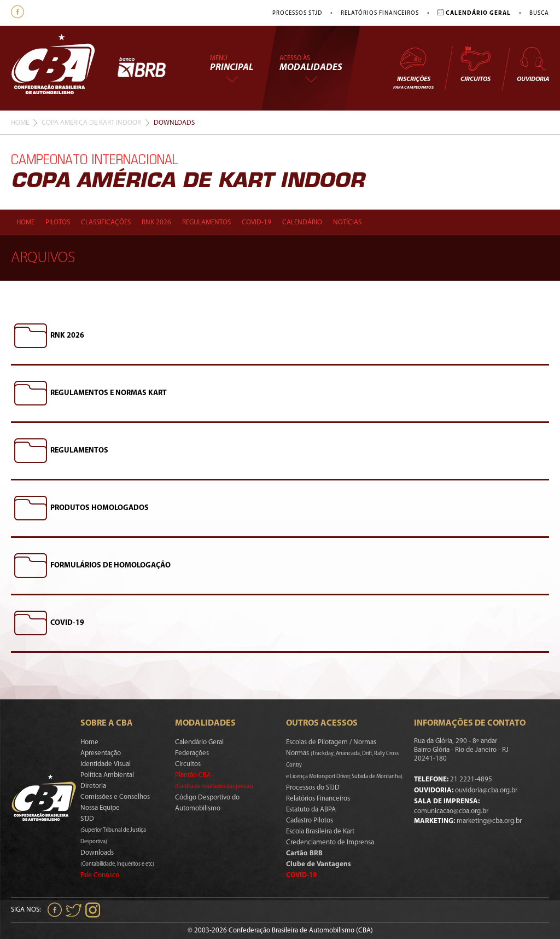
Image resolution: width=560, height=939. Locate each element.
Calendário (302, 222)
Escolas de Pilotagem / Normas (331, 742)
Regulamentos (206, 222)
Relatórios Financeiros (380, 13)
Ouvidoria (533, 64)
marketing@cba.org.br (489, 821)
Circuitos (475, 64)
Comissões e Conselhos (115, 797)
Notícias (347, 222)
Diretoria (93, 786)
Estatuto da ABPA (311, 810)
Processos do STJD (313, 788)
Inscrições (413, 68)
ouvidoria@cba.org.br (486, 790)
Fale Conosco (100, 875)
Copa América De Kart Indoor (91, 123)
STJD (113, 830)
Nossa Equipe (100, 808)
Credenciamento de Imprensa (330, 842)
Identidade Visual (106, 764)
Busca (539, 13)
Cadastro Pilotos (310, 821)
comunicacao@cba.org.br (451, 811)
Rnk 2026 (156, 222)
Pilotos (58, 222)
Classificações (106, 222)
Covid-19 (256, 222)
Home (20, 123)
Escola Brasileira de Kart (320, 831)
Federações (192, 753)
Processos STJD (297, 13)
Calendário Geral (199, 742)
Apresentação (101, 753)
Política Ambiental (107, 775)
